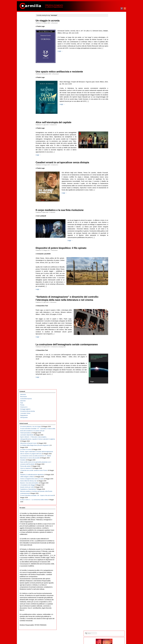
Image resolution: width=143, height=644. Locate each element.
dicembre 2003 (112, 601)
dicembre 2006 (112, 525)
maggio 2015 (111, 314)
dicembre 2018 (112, 225)
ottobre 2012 (111, 379)
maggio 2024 (111, 89)
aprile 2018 (110, 241)
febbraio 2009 (111, 471)
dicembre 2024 (112, 74)
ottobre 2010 (111, 429)
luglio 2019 (110, 210)
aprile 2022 (110, 141)
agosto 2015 (111, 308)
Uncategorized (66, 362)
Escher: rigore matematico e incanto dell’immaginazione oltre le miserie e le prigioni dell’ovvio (28, 104)
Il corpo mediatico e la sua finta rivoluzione (64, 212)
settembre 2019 (112, 206)
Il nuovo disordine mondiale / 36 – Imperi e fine (28, 191)
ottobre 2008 (111, 480)
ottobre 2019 (111, 204)
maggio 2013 (111, 365)
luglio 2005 (110, 561)
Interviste (23, 26)
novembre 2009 (112, 452)
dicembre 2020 (112, 175)
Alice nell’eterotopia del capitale (58, 122)
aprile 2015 (110, 317)
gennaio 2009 (111, 473)
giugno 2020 (111, 187)
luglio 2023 (110, 110)
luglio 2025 (110, 60)
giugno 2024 (111, 87)
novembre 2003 (112, 603)
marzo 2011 (111, 419)
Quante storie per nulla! (27, 173)
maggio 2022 (111, 139)
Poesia (22, 30)
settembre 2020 (112, 181)
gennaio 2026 (111, 47)
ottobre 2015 (111, 304)
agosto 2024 (111, 83)
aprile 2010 (110, 442)
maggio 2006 (111, 540)
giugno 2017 (111, 262)
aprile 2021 (110, 166)
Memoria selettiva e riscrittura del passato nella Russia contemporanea (28, 183)
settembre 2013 (112, 356)
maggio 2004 (111, 590)
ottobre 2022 (111, 129)
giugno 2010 (111, 438)
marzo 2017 (111, 269)
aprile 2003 (110, 617)
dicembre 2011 (112, 400)
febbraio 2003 (111, 622)
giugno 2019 (111, 212)
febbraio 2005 (111, 571)
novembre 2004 (112, 578)
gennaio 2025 (111, 72)
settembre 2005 (112, 557)
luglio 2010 (110, 436)
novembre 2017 (112, 252)
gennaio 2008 (111, 498)
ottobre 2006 (111, 530)
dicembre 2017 (112, 250)
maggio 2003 (111, 615)
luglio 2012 (110, 386)
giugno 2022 (111, 137)
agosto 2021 (111, 158)
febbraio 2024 (111, 95)
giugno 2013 (111, 363)
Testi (22, 28)
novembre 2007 (112, 502)
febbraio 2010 (111, 446)
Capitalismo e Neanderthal (28, 177)
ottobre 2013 (111, 354)
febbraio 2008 (111, 496)
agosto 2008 (111, 484)
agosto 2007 (111, 509)
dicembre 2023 (112, 99)
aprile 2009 (110, 467)
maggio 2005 (111, 565)
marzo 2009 (111, 469)
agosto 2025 (111, 58)
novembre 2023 (112, 101)
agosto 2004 (111, 584)
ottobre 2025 (111, 53)
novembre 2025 (112, 51)
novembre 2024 (112, 76)
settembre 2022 (112, 131)
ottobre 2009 (111, 454)
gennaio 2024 (111, 97)
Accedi (109, 633)
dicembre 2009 (112, 450)
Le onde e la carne (26, 95)
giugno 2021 (111, 162)
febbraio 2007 (111, 521)
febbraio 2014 (111, 346)
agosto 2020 (111, 183)
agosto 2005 (111, 559)
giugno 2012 (111, 388)
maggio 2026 (111, 39)
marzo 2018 (111, 243)
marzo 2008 (111, 494)
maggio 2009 (111, 465)
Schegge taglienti (25, 34)
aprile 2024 (110, 91)
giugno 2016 (111, 287)
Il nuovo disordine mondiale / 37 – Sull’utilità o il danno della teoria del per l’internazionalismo (28, 60)
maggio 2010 (111, 440)
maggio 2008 (111, 490)
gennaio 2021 (111, 172)
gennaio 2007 (111, 523)
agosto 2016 (111, 283)
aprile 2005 (110, 567)
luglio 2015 (110, 310)
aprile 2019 (110, 216)
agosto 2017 (111, 258)
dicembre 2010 (112, 425)
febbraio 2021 (111, 170)
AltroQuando (24, 42)
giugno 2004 (111, 588)
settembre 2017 (112, 256)
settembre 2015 (112, 306)
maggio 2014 (111, 340)
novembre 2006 (112, 528)
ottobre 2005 (111, 555)
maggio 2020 (111, 189)
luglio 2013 (110, 360)
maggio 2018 (111, 239)
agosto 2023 (111, 108)
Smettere (23, 118)
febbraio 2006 (111, 546)
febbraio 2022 (111, 145)
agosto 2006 (111, 534)
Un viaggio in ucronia (52, 21)
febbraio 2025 (111, 70)
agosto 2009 (111, 459)
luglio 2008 (110, 486)
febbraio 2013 (111, 371)
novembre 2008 (112, 477)
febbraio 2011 (111, 421)
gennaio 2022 (111, 147)
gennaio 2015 (111, 323)
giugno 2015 (111, 312)
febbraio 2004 (111, 597)
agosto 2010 (111, 434)
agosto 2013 (111, 358)
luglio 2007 (110, 511)
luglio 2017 (110, 260)
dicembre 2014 (112, 325)
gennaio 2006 (111, 548)
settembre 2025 (112, 55)
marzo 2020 (111, 193)
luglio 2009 (110, 461)
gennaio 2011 (111, 423)
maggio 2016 (111, 289)
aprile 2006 (110, 542)
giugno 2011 (111, 413)
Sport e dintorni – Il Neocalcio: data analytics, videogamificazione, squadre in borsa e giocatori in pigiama (28, 76)
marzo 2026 (111, 43)
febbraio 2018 (111, 246)
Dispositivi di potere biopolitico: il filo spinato (65, 254)
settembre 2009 (112, 457)
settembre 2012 (112, 381)
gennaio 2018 (111, 248)
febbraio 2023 (111, 120)
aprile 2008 (110, 492)
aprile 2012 (110, 392)
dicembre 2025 (112, 49)
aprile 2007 (110, 517)
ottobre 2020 (111, 179)
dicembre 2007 (112, 500)
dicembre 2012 (112, 375)
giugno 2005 (111, 563)
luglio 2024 (110, 85)
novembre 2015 (112, 302)
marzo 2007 (111, 519)
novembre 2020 (112, 177)
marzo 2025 (111, 68)
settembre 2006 (112, 532)
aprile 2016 (110, 292)
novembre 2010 (112, 427)
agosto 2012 (111, 383)
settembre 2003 (112, 607)
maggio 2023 (111, 114)
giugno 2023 (111, 112)
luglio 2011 (110, 411)
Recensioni (59, 23)
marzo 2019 (111, 218)
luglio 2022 (110, 135)
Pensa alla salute (25, 129)
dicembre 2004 (112, 576)
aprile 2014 (110, 342)
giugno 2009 (111, 463)
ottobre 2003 (111, 605)
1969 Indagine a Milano (27, 150)
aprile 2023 (110, 116)
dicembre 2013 (112, 350)
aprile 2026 (110, 41)
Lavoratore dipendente (27, 68)
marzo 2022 (111, 143)
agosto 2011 (111, 408)
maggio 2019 (111, 214)
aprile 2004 (110, 592)
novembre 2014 (112, 327)
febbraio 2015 (111, 321)
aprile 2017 (110, 266)
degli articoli (112, 635)
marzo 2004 (111, 594)
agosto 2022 (111, 133)
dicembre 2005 (112, 551)
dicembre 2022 (112, 124)
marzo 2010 (111, 444)
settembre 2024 (112, 81)
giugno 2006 (111, 538)
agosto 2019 (111, 208)
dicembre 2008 (112, 475)
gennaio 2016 (111, 298)
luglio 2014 (110, 335)
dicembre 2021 (112, 149)
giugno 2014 (111, 337)
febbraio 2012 (111, 396)
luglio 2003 (110, 611)
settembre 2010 (112, 431)
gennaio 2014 (111, 348)
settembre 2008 (112, 482)
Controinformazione (26, 24)
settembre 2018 (112, 231)
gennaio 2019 (111, 223)
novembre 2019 (112, 202)
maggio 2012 (111, 390)
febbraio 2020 (111, 195)
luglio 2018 (110, 235)
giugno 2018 (111, 237)
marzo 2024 (111, 93)
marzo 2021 (111, 168)
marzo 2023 (111, 118)
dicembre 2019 (112, 200)
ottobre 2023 (111, 104)
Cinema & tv (58, 125)
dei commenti (113, 637)
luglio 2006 (110, 536)
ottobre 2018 (111, 229)
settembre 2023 (112, 106)
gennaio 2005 (111, 574)
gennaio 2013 (111, 373)
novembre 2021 (112, 152)
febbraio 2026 (111, 45)
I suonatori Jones (25, 38)
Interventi (57, 215)
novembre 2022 (112, 126)
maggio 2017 (111, 264)
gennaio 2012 (111, 398)
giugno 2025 (111, 62)
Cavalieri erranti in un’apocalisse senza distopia (66, 165)
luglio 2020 (110, 185)
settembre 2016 (112, 281)
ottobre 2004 (111, 580)
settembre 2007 (112, 507)
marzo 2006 (111, 544)
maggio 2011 (111, 415)
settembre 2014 (112, 331)
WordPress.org (112, 639)
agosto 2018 (111, 233)
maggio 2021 (111, 164)
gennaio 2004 (111, 599)
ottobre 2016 (111, 279)
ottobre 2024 (111, 78)
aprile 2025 (110, 66)
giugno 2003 (111, 613)
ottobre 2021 (111, 154)
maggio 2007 (111, 515)
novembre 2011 (112, 402)
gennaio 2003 (111, 624)
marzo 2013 (111, 369)
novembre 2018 (112, 227)
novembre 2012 (112, 377)
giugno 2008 (111, 488)
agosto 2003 (111, 609)
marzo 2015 (111, 319)
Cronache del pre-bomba (28, 36)
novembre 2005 (112, 553)
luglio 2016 (110, 285)
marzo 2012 (111, 394)
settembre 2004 (112, 582)
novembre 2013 (112, 352)
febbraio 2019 (111, 220)
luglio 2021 (110, 160)
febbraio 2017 (111, 271)
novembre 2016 (112, 277)
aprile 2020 (110, 191)
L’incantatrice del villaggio (28, 168)
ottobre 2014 (111, 329)
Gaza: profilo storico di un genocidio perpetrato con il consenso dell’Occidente (28, 122)
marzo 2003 (111, 619)
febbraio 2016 (111, 296)
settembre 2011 (112, 406)
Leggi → (64, 55)
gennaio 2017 (111, 273)
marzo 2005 (111, 569)
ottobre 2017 (111, 254)
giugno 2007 (111, 513)
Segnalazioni (24, 40)
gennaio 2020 (111, 198)
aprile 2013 (110, 367)
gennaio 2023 (111, 122)
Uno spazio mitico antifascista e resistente (63, 72)
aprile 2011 (110, 417)
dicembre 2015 (112, 300)
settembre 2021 (112, 156)
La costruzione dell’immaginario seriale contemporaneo (71, 360)
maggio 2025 (111, 64)
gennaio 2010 (111, 448)
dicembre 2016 (112, 275)
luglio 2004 (110, 586)
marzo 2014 (111, 344)
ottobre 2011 (111, 404)
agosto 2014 (111, 333)
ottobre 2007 (111, 505)
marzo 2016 (111, 294)
